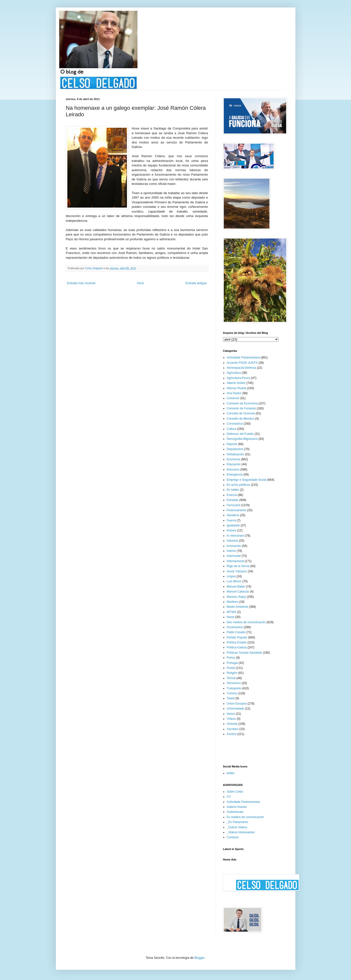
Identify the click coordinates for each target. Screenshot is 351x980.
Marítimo (233, 602)
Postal (231, 668)
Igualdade (233, 525)
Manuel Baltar (236, 587)
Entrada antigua (196, 283)
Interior (231, 551)
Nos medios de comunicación (246, 622)
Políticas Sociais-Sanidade (244, 653)
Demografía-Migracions (242, 439)
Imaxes (232, 530)
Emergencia (235, 475)
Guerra (231, 520)
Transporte (234, 688)
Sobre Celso (235, 792)
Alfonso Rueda (237, 388)
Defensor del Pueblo (240, 434)
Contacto (233, 837)
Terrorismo (234, 683)
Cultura (232, 429)
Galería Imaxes (237, 807)
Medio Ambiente (237, 607)
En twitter (233, 490)
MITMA (232, 612)
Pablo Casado (236, 632)
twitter (231, 773)
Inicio (140, 283)
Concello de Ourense (241, 413)
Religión (232, 673)
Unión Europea (237, 704)
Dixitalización (235, 454)
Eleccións (233, 470)
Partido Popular (237, 637)
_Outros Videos (237, 827)
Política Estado (237, 642)
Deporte (232, 444)
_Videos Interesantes (241, 832)
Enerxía (232, 495)
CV (229, 797)
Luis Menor (234, 581)
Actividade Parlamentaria (243, 358)
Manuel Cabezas (238, 592)
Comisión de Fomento (241, 408)
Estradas (233, 500)
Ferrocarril (234, 505)
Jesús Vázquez (237, 571)
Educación (234, 464)
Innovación (234, 546)
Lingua (231, 576)
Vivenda (232, 724)
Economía (234, 459)
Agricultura (234, 373)
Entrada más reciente (81, 283)
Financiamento (237, 510)
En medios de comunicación (245, 817)
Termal (231, 678)
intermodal (234, 556)
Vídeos (231, 719)
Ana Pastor (234, 393)
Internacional (235, 561)
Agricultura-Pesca (239, 378)
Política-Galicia (237, 647)
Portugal (232, 663)
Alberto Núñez (236, 383)
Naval (231, 617)
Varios (231, 714)
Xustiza (232, 734)
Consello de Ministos (241, 419)
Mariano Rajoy (236, 597)
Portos (231, 658)
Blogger (199, 958)
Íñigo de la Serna (238, 566)
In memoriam (235, 536)
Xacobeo (233, 729)
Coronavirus (235, 424)
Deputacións (235, 449)
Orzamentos (235, 627)
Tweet (231, 698)
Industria (233, 541)
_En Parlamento (237, 822)
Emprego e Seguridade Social (247, 480)
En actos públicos (238, 485)
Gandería (233, 515)
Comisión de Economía (242, 403)
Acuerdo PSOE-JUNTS (242, 363)
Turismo (232, 693)
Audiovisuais (235, 812)
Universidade (235, 709)
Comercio (233, 398)
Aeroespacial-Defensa (241, 368)
